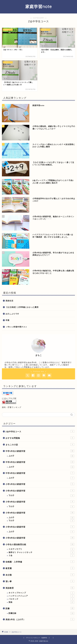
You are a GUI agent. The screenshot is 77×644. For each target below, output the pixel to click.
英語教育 (40, 588)
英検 (41, 602)
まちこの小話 (40, 444)
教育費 (40, 568)
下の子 (41, 496)
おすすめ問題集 (40, 438)
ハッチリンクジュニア (41, 596)
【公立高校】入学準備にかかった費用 (22, 307)
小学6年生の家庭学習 (40, 538)
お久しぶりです (12, 314)
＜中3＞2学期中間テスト (16, 327)
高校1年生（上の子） (40, 619)
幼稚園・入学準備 (40, 562)
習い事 (40, 581)
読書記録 (41, 613)
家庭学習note (39, 6)
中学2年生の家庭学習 (40, 462)
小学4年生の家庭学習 (40, 513)
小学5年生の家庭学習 (40, 527)
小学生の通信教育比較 (40, 544)
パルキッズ (41, 599)
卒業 (7, 320)
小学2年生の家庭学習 (40, 491)
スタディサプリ (41, 549)
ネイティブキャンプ (41, 593)
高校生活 (9, 301)
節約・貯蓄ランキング (12, 407)
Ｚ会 (41, 556)
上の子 (41, 456)
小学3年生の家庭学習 (40, 502)
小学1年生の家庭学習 (40, 484)
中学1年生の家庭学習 (40, 451)
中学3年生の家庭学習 (40, 473)
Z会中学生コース (40, 431)
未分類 (40, 575)
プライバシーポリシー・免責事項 (36, 638)
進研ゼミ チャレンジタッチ (41, 552)
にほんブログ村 (9, 398)
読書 (40, 608)
